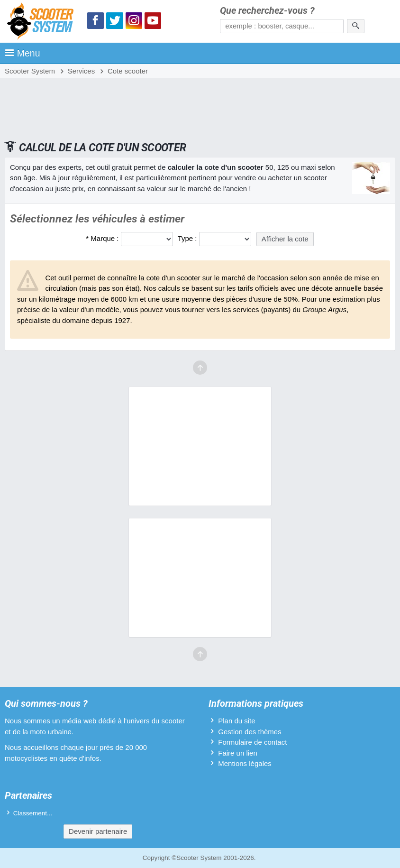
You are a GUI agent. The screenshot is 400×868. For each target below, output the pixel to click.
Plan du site (236, 721)
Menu (23, 53)
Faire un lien (238, 753)
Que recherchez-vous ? (267, 11)
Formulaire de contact (252, 742)
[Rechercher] (356, 26)
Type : (187, 238)
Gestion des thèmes (250, 732)
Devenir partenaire (98, 831)
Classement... (33, 813)
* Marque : (102, 238)
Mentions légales (245, 763)
